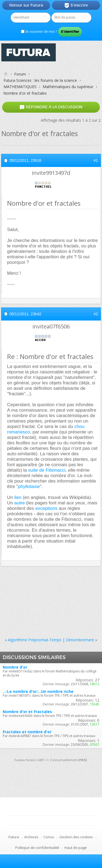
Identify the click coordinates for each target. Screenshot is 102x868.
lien (18, 497)
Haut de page (76, 848)
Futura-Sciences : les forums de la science (40, 80)
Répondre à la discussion (51, 107)
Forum (20, 74)
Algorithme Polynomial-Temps (35, 640)
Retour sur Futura (26, 5)
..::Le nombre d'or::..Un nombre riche (38, 691)
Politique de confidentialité (37, 848)
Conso (49, 837)
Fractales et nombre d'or (27, 732)
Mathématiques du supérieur (68, 87)
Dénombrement (80, 640)
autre (19, 503)
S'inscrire (76, 5)
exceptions (46, 508)
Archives (31, 837)
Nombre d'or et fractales (27, 712)
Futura (14, 837)
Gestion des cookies (76, 837)
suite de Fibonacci (47, 470)
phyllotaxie (29, 487)
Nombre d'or (15, 667)
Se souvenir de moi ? (39, 32)
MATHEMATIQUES (20, 87)
